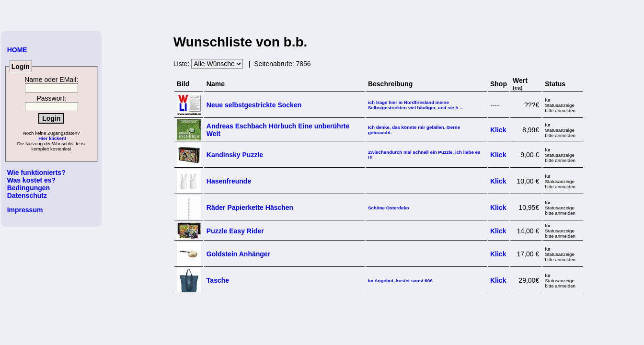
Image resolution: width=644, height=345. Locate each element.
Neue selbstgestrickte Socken (254, 105)
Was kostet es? (31, 180)
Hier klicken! (52, 138)
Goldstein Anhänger (238, 254)
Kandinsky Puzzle (235, 155)
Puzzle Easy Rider (235, 231)
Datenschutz (27, 195)
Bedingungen (29, 188)
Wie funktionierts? (36, 172)
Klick (498, 130)
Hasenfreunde (229, 181)
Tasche (218, 280)
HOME (17, 50)
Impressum (25, 210)
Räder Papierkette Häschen (250, 207)
